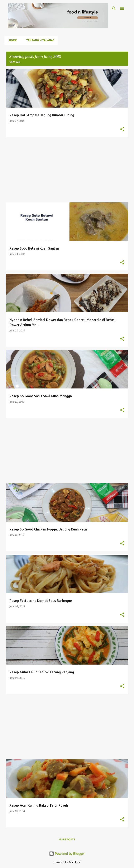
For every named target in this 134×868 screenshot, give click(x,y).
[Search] (114, 8)
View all (15, 62)
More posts (67, 839)
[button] (122, 129)
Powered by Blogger (67, 854)
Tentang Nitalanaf (39, 40)
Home (12, 40)
